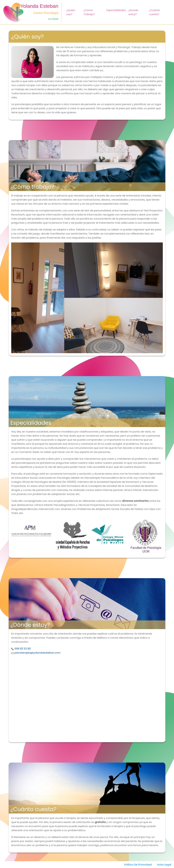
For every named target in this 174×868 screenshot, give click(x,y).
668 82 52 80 (23, 649)
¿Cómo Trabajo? (89, 12)
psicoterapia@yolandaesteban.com (37, 653)
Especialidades (116, 10)
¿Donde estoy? (133, 12)
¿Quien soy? (71, 12)
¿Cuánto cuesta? (154, 12)
